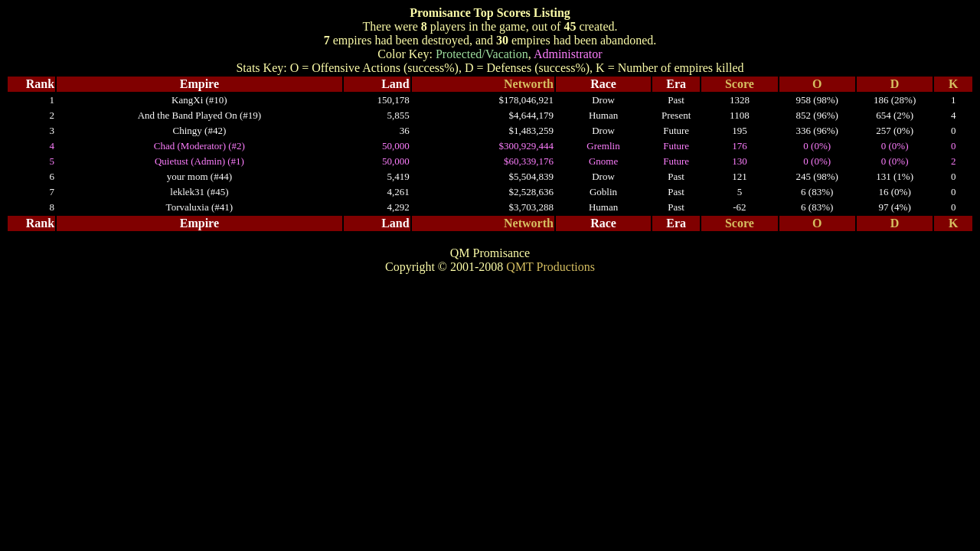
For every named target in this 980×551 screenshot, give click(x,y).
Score (740, 84)
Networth (529, 84)
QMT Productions (550, 267)
